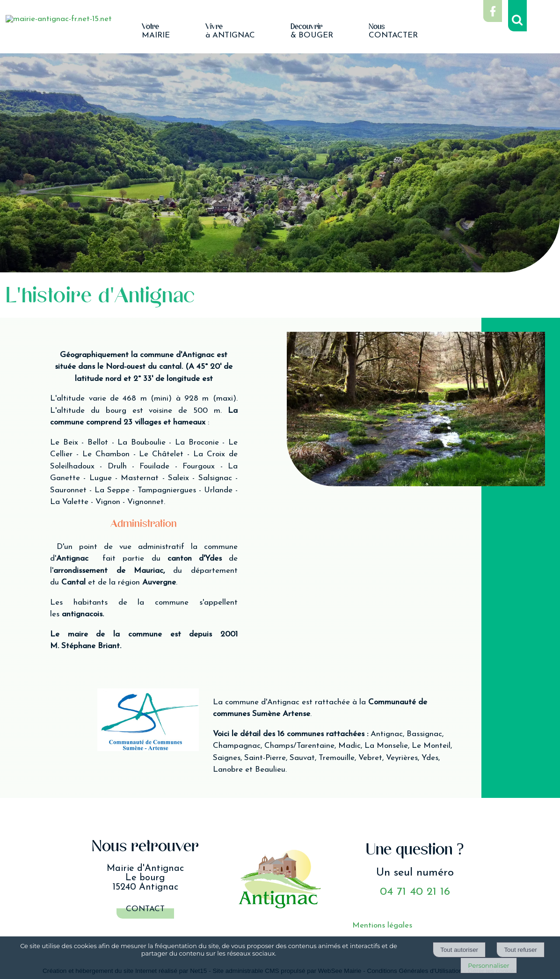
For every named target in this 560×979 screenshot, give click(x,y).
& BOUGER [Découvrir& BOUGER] (312, 31)
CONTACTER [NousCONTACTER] (393, 31)
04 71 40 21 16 (415, 892)
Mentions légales (382, 925)
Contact (145, 909)
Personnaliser (488, 965)
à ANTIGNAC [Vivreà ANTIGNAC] (230, 31)
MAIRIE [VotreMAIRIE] (156, 31)
